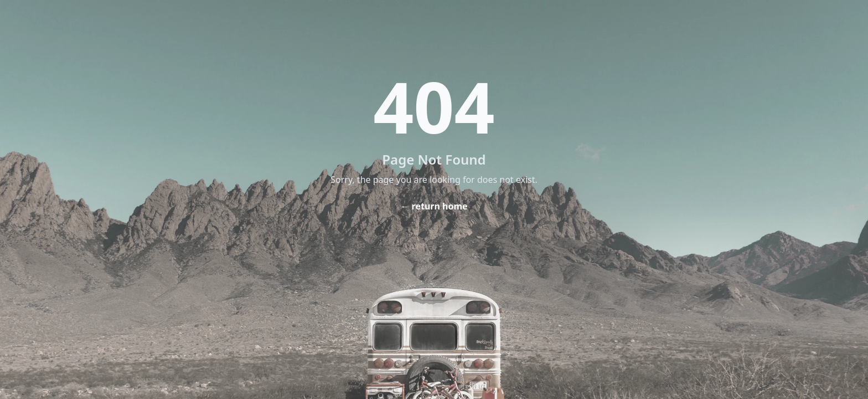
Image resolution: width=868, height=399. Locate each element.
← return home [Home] (434, 206)
